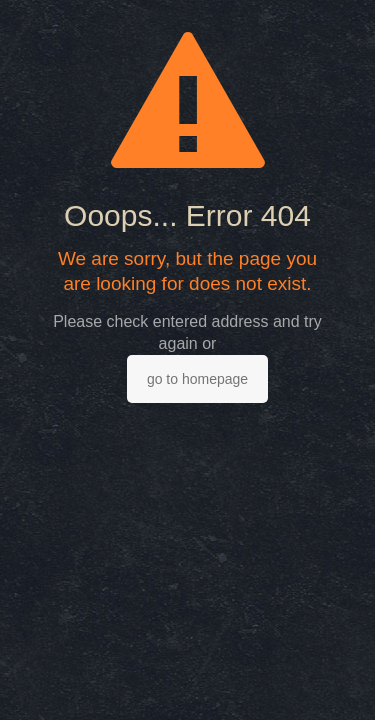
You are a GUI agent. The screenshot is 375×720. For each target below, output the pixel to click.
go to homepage (197, 379)
